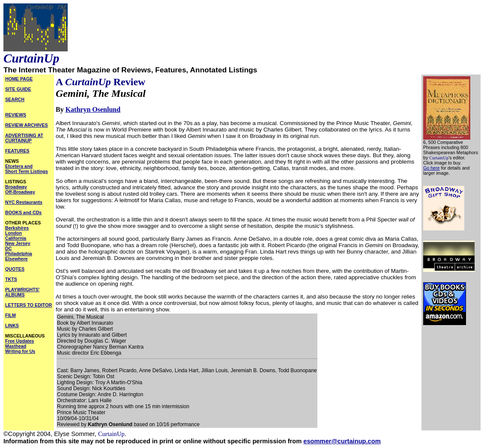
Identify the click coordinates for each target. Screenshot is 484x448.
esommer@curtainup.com (342, 441)
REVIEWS (16, 115)
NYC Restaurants (24, 202)
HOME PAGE (19, 79)
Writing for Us (20, 351)
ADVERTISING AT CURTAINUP (24, 138)
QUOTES (15, 269)
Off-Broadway (20, 192)
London (13, 233)
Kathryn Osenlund (93, 109)
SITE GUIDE (18, 89)
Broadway (16, 187)
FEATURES (17, 151)
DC (8, 248)
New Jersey (18, 243)
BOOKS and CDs (23, 212)
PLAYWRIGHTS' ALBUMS (22, 292)
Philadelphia (19, 254)
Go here (432, 168)
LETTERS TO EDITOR (28, 305)
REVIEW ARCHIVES (27, 125)
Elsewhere (16, 259)
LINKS (12, 326)
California (16, 238)
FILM (10, 315)
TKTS (11, 279)
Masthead (16, 346)
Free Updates (20, 341)
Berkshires (17, 228)
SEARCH (15, 99)
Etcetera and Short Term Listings (27, 169)
